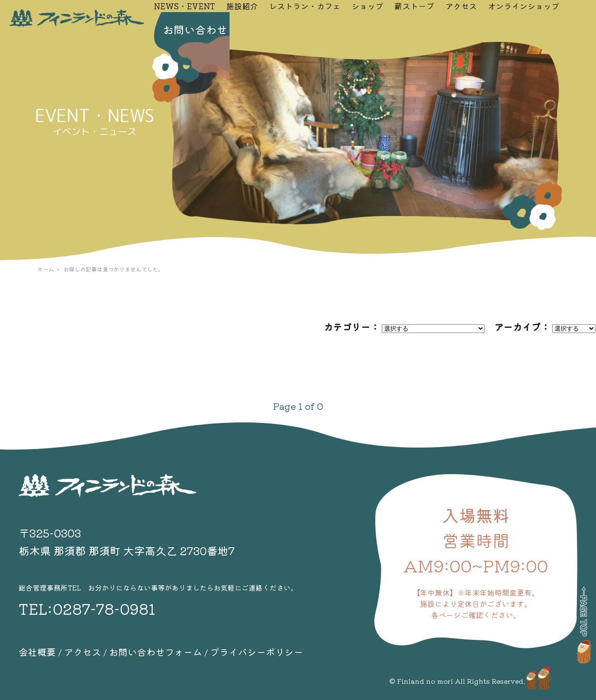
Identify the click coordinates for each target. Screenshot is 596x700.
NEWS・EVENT (184, 6)
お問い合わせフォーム (156, 652)
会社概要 (37, 652)
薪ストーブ (414, 6)
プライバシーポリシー (257, 652)
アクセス (461, 6)
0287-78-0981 (104, 608)
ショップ (367, 6)
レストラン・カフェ (305, 6)
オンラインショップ (524, 6)
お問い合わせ (195, 29)
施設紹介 (242, 6)
